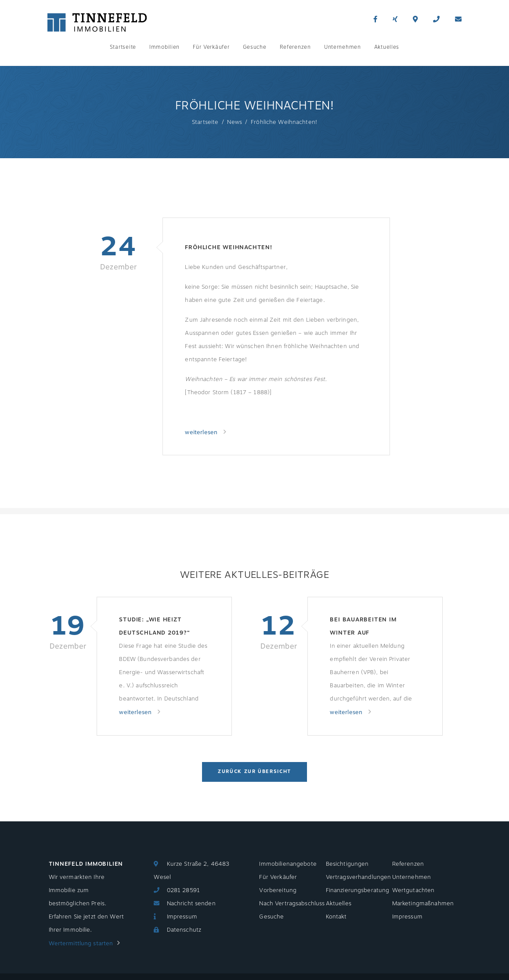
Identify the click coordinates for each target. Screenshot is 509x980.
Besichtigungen (347, 864)
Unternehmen (343, 47)
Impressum (182, 917)
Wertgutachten (413, 890)
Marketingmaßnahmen (423, 904)
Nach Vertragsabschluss (292, 904)
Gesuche (255, 47)
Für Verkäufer (211, 47)
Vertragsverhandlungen (359, 877)
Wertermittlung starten (81, 944)
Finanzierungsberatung (358, 890)
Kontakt (336, 917)
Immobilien (164, 47)
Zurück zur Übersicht (254, 771)
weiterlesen (202, 432)
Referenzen (295, 47)
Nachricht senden (191, 904)
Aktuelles (387, 47)
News (235, 122)
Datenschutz (184, 930)
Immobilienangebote (288, 864)
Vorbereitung (278, 890)
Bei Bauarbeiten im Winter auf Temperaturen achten (369, 627)
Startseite (123, 47)
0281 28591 (183, 890)
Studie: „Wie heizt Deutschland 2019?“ (154, 626)
